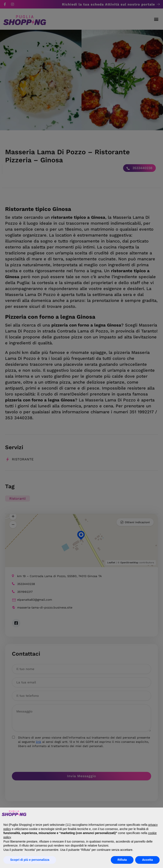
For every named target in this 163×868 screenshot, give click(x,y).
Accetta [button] (147, 860)
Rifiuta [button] (122, 860)
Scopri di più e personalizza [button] (30, 860)
